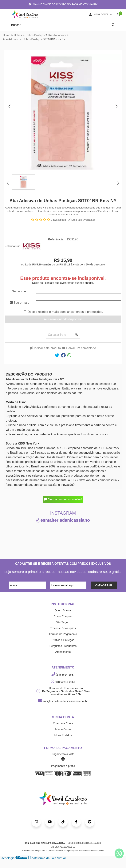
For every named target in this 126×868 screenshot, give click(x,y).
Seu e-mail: (19, 303)
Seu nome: (19, 291)
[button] (10, 106)
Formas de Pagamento (63, 634)
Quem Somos (63, 610)
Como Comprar (63, 616)
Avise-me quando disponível (63, 319)
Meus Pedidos (63, 735)
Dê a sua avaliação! (81, 220)
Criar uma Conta (63, 723)
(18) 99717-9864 (63, 682)
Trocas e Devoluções (63, 628)
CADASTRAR (104, 585)
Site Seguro (63, 622)
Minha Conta (63, 729)
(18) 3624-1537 (63, 675)
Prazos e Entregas (63, 640)
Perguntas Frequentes (63, 646)
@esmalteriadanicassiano (63, 520)
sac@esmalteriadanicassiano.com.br (63, 701)
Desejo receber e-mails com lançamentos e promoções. (65, 312)
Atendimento (63, 652)
